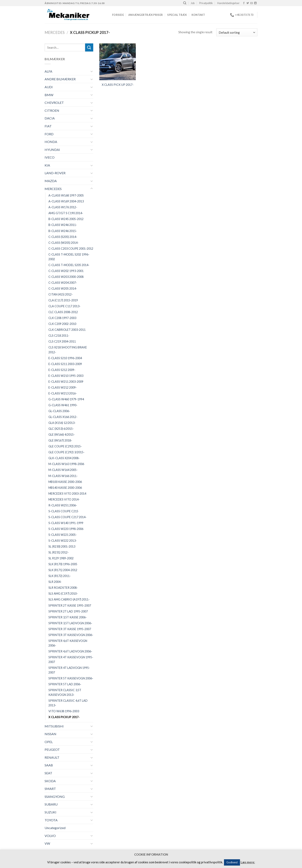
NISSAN (50, 734)
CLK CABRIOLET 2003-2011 (67, 330)
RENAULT (52, 757)
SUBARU (51, 804)
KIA (47, 165)
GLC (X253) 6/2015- (61, 429)
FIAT (48, 126)
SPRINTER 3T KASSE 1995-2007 (70, 629)
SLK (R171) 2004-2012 (63, 570)
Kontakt (198, 15)
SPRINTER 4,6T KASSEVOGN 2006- (68, 643)
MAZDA (51, 181)
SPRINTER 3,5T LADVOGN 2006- (70, 623)
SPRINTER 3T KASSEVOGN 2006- (71, 635)
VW (47, 843)
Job (193, 3)
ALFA (48, 71)
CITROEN (52, 110)
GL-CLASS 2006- (59, 411)
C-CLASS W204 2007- (63, 283)
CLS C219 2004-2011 (62, 341)
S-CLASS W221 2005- (63, 535)
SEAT (48, 773)
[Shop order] (237, 32)
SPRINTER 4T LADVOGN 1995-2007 (69, 670)
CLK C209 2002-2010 (62, 324)
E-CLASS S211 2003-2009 (65, 364)
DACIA (50, 118)
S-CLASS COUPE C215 (63, 511)
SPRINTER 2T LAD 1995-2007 (68, 611)
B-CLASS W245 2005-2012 (66, 219)
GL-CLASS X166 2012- (63, 417)
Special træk (177, 15)
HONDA (51, 142)
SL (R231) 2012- (59, 552)
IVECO (50, 157)
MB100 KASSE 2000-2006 (65, 482)
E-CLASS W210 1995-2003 (66, 376)
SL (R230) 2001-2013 (62, 546)
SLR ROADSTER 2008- (63, 588)
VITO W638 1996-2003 (64, 711)
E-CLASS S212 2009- (62, 370)
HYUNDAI (52, 150)
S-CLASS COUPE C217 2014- (67, 517)
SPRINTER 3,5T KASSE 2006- (68, 617)
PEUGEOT (52, 749)
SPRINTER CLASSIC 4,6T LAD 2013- (68, 703)
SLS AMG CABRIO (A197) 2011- (69, 599)
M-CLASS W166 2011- (63, 476)
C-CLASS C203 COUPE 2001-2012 (71, 249)
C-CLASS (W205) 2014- (64, 243)
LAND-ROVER (55, 173)
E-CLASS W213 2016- (63, 393)
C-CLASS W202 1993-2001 (66, 271)
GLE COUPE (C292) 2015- (65, 446)
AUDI (49, 87)
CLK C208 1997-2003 (62, 318)
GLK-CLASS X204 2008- (64, 458)
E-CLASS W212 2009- (63, 387)
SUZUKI (50, 812)
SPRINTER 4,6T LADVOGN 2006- (70, 651)
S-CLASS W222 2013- (63, 541)
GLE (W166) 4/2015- (62, 435)
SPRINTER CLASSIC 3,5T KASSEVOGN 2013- (65, 692)
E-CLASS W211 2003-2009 (66, 382)
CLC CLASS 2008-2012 (63, 312)
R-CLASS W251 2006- (63, 505)
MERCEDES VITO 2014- (64, 499)
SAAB (49, 765)
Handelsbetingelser (228, 3)
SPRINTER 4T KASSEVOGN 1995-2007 (71, 660)
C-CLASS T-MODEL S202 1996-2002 (69, 257)
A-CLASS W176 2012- (63, 207)
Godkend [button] (232, 862)
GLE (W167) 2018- (60, 440)
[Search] (185, 3)
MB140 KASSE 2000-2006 (65, 488)
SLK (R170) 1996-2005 (63, 564)
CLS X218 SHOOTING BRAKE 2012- (68, 350)
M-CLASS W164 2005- (63, 470)
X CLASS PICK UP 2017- (118, 85)
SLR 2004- (55, 582)
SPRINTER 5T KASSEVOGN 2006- (71, 678)
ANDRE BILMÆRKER (60, 79)
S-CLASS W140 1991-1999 (66, 523)
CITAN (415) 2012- (61, 294)
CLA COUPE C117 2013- (64, 306)
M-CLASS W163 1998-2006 (66, 464)
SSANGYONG (55, 797)
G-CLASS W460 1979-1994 (66, 399)
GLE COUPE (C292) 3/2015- (66, 452)
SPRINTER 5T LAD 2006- (65, 684)
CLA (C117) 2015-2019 (63, 300)
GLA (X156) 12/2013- (62, 423)
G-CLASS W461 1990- (63, 405)
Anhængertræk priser (146, 15)
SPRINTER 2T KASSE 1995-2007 (70, 605)
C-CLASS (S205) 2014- (63, 237)
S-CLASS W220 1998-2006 (66, 529)
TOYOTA (51, 820)
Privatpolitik (206, 3)
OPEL (49, 742)
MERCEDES (55, 32)
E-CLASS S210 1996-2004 (65, 358)
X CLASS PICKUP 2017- (64, 717)
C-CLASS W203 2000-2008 (66, 277)
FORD (49, 134)
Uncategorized (55, 828)
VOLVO (50, 836)
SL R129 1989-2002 (61, 558)
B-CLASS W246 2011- (63, 225)
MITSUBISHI (54, 726)
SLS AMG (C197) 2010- (63, 594)
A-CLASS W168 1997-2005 (66, 195)
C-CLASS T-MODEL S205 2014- (69, 265)
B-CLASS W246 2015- (63, 231)
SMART (50, 789)
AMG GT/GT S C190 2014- (66, 213)
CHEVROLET (54, 103)
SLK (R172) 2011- (60, 576)
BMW (49, 95)
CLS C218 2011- (59, 336)
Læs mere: (248, 862)
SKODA (50, 781)
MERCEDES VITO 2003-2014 (67, 494)
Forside (118, 15)
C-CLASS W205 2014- (63, 288)
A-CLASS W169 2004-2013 (66, 201)
